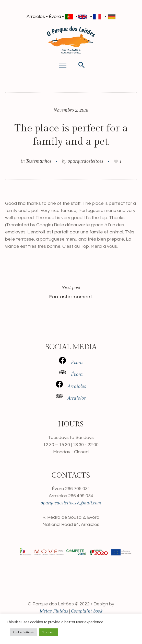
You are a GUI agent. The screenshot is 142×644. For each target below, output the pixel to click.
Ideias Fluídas (54, 611)
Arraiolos (71, 386)
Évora (71, 363)
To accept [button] (49, 632)
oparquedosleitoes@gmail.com (71, 503)
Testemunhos (39, 161)
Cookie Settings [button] (23, 632)
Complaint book (87, 611)
